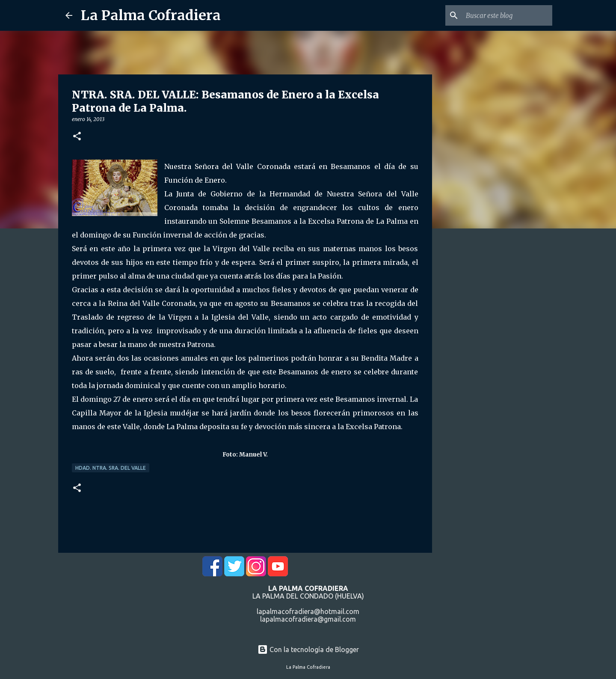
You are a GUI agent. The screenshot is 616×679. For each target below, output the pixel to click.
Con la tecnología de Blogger (308, 649)
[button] (77, 137)
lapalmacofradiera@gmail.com (308, 619)
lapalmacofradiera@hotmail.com (308, 611)
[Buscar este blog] (507, 15)
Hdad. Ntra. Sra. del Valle (111, 468)
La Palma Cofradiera (151, 15)
